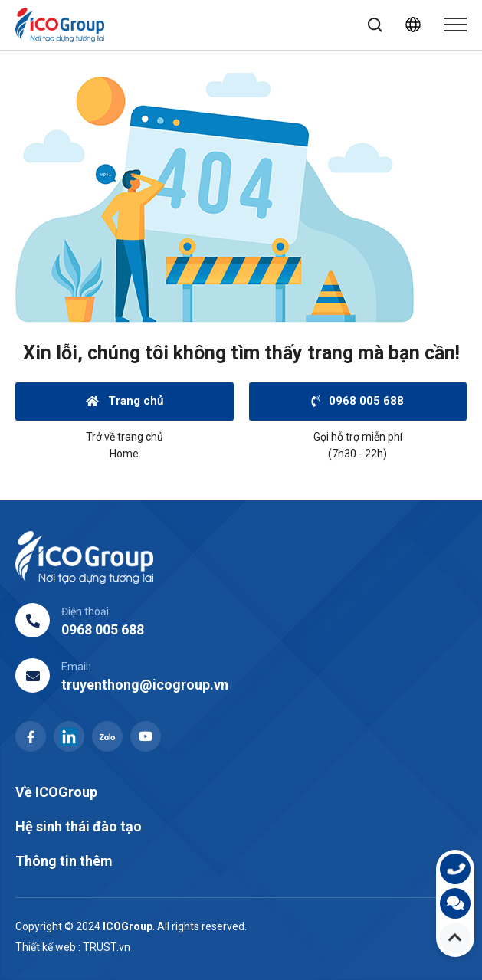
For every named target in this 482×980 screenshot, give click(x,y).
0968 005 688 (357, 401)
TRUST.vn (107, 947)
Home (124, 454)
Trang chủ (125, 401)
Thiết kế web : (48, 947)
